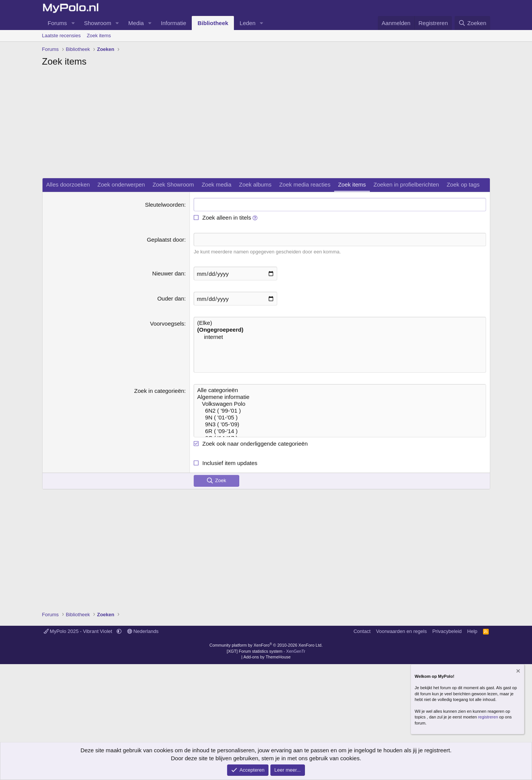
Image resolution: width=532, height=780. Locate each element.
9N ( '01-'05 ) (340, 418)
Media (136, 23)
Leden (248, 23)
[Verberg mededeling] (518, 672)
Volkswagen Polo (340, 404)
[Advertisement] (266, 125)
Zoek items (99, 36)
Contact (362, 631)
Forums (58, 23)
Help (472, 631)
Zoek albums (255, 184)
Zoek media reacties (305, 184)
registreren (488, 717)
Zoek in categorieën (159, 391)
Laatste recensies (62, 36)
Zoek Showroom (173, 184)
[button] (73, 23)
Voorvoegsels (167, 324)
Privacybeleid (447, 631)
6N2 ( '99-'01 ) (340, 411)
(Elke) (340, 323)
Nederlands (143, 631)
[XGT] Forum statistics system (266, 651)
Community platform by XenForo (266, 645)
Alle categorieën (340, 390)
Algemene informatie (340, 397)
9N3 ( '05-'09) (340, 424)
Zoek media (216, 184)
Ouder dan (171, 298)
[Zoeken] (472, 23)
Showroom (98, 23)
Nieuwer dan (168, 273)
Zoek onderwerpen (121, 184)
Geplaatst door (166, 240)
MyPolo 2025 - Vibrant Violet (79, 631)
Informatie (174, 23)
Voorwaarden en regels (401, 631)
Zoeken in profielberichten (406, 184)
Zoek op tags (463, 184)
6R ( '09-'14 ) (340, 431)
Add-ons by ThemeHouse (267, 657)
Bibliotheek (213, 23)
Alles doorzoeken (68, 184)
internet (340, 337)
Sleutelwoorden (165, 205)
